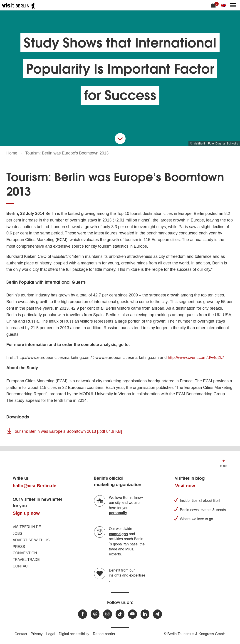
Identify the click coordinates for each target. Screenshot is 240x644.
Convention (25, 553)
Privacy (37, 634)
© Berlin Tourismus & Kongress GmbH (195, 634)
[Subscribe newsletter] (157, 614)
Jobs (17, 533)
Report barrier (104, 634)
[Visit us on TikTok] (120, 614)
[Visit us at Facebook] (83, 614)
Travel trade (26, 560)
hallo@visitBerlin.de (35, 486)
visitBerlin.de (27, 527)
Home (12, 153)
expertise (137, 575)
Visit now (185, 486)
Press (19, 547)
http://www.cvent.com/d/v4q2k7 (196, 358)
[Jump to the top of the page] (224, 463)
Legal (51, 634)
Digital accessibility (74, 634)
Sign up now (26, 513)
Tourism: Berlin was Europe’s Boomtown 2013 (67, 431)
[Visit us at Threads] (95, 614)
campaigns (119, 534)
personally (118, 513)
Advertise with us (31, 540)
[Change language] (225, 5)
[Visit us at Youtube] (132, 614)
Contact (21, 566)
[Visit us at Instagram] (108, 614)
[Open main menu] (233, 5)
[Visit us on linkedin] (145, 614)
